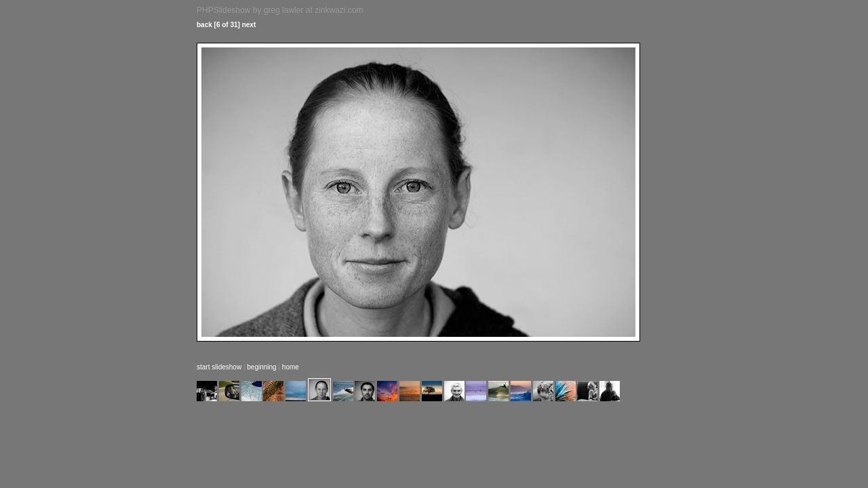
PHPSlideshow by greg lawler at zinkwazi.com (280, 10)
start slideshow (219, 367)
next (249, 25)
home (291, 367)
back (204, 25)
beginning (261, 367)
